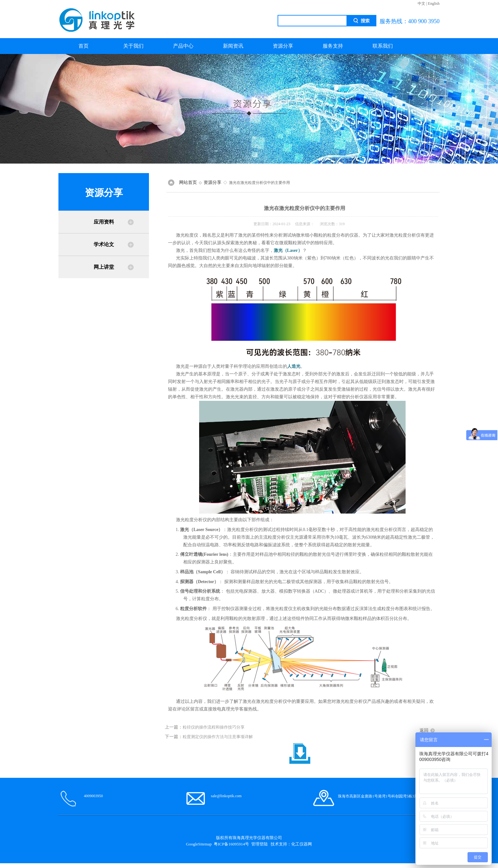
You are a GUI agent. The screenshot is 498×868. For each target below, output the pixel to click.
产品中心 (183, 46)
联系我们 (383, 46)
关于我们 (133, 46)
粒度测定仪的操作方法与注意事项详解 (218, 737)
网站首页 (188, 182)
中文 (421, 3)
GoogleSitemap (199, 844)
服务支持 (333, 46)
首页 (84, 46)
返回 (424, 730)
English (434, 3)
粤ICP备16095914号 (231, 844)
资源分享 (283, 46)
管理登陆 (259, 844)
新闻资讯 (233, 46)
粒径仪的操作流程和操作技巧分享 (214, 727)
